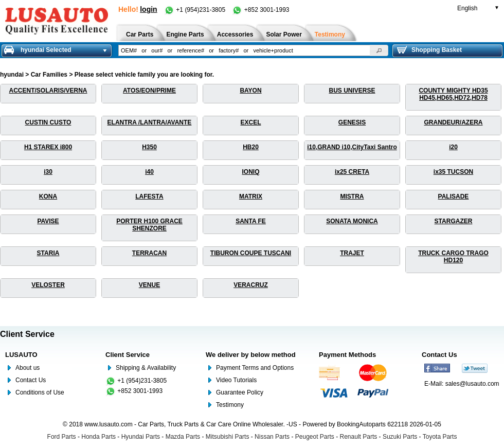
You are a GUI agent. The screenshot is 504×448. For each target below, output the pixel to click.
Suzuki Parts (400, 437)
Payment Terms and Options (255, 368)
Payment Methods (347, 355)
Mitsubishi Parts (228, 437)
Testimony (230, 405)
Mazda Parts (183, 437)
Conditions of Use (40, 392)
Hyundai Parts (141, 437)
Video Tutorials (236, 380)
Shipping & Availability (146, 368)
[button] (379, 50)
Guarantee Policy (240, 392)
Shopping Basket (429, 50)
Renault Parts (359, 437)
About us (28, 368)
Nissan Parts (272, 437)
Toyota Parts (440, 437)
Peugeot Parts (315, 437)
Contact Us (31, 380)
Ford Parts (62, 437)
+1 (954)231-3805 (195, 10)
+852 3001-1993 (260, 10)
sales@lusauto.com (472, 384)
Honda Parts (98, 437)
